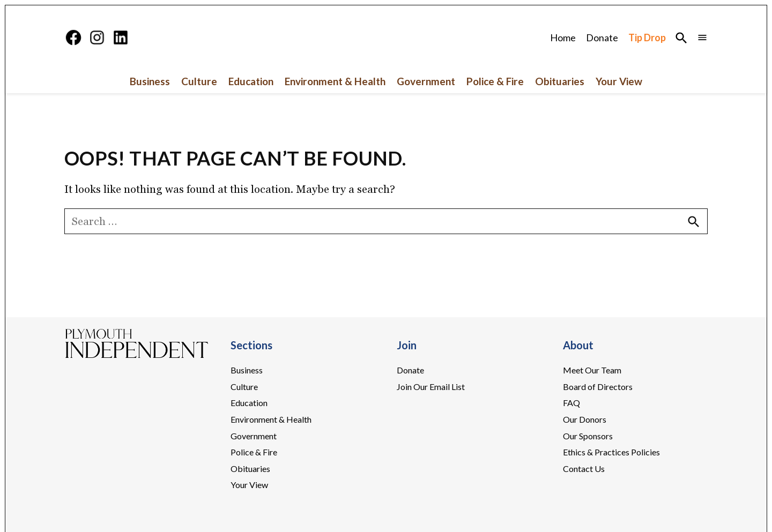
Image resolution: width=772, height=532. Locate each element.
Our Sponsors (588, 436)
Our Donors (585, 419)
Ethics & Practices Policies (611, 452)
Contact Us (584, 469)
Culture (199, 81)
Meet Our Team (592, 370)
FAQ (571, 403)
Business (150, 81)
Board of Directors (598, 387)
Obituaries (560, 81)
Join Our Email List (431, 387)
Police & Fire (495, 81)
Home (563, 38)
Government (426, 81)
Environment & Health (335, 81)
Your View (619, 81)
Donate (602, 38)
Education (251, 81)
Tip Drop (647, 38)
